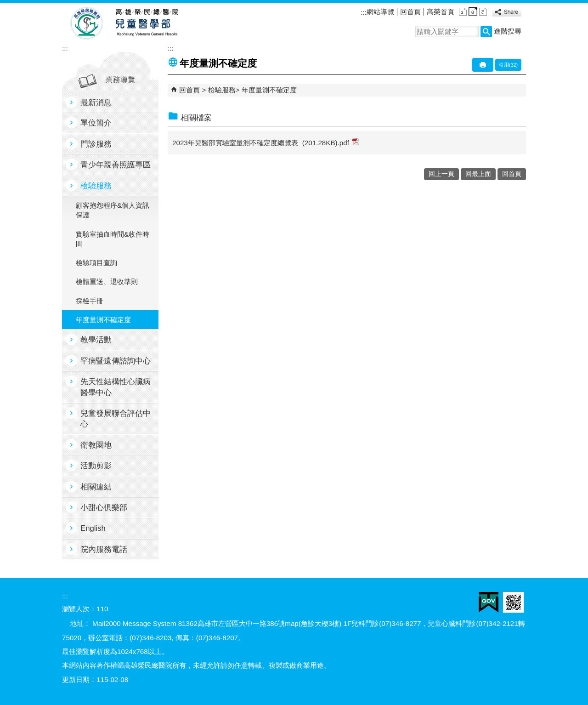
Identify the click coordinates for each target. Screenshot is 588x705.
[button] (486, 31)
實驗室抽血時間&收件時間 (113, 239)
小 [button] (463, 12)
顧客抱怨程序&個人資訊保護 (113, 210)
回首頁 (410, 12)
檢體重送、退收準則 (107, 281)
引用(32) (508, 65)
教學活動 (96, 340)
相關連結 (96, 487)
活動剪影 (96, 466)
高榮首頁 (441, 12)
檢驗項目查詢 (96, 263)
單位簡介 (96, 123)
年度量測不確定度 (103, 320)
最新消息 (96, 103)
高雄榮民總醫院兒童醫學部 (146, 23)
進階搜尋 (508, 31)
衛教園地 (96, 445)
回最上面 (478, 174)
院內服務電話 (104, 549)
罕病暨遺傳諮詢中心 (116, 361)
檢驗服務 (96, 186)
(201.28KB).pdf (331, 142)
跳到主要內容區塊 (5, 5)
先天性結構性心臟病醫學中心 (116, 387)
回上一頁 (441, 174)
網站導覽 (380, 12)
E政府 (489, 602)
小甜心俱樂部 (104, 508)
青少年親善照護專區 (116, 165)
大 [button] (483, 12)
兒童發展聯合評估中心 (116, 419)
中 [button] (473, 12)
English (93, 528)
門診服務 (96, 144)
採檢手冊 (90, 301)
